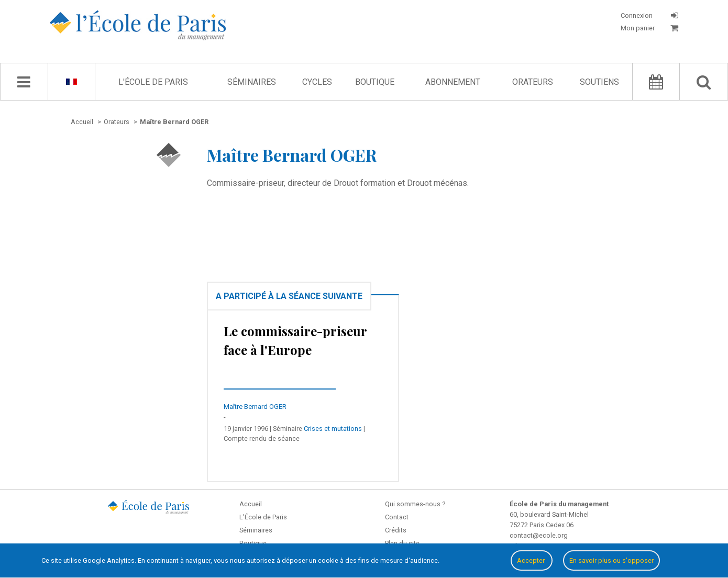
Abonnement (453, 82)
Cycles (317, 82)
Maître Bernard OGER (255, 407)
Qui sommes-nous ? (415, 504)
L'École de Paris (153, 82)
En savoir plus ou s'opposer (611, 560)
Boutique (375, 82)
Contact (397, 517)
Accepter (532, 560)
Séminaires (252, 82)
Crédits (396, 530)
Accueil (251, 504)
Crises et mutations (333, 429)
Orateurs (533, 82)
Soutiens (599, 82)
